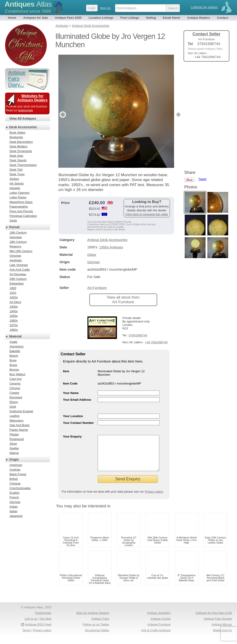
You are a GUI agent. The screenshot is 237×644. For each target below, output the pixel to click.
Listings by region (204, 7)
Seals (13, 220)
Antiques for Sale (36, 18)
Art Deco (15, 302)
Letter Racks (18, 197)
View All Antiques (23, 119)
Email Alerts (172, 18)
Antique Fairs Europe (218, 626)
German (94, 262)
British (14, 479)
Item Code (70, 383)
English (14, 493)
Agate (13, 342)
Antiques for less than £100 (214, 620)
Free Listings (130, 18)
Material (15, 336)
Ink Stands (17, 183)
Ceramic (15, 383)
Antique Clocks (161, 626)
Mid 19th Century (21, 251)
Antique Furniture (159, 631)
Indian (14, 507)
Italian (14, 511)
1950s (14, 316)
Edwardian (17, 283)
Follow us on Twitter (96, 631)
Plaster (14, 434)
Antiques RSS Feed (38, 631)
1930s (14, 307)
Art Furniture (97, 288)
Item (66, 371)
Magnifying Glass (21, 202)
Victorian (15, 256)
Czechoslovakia (20, 488)
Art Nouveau (18, 274)
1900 (13, 288)
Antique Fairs (100, 626)
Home (12, 18)
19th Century (18, 242)
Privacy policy (154, 499)
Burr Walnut (17, 374)
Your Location (73, 416)
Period (14, 227)
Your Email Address (77, 400)
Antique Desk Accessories (107, 240)
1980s (14, 330)
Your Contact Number (78, 423)
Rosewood (17, 439)
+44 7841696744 (156, 342)
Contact (222, 18)
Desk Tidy (16, 170)
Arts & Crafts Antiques (156, 637)
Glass (92, 255)
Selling (151, 18)
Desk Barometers (21, 142)
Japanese (16, 516)
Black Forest (18, 474)
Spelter (14, 448)
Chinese (15, 483)
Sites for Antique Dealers (93, 620)
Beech (14, 356)
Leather (15, 416)
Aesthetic (16, 260)
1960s (14, 320)
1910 (13, 293)
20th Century (18, 279)
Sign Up (105, 8)
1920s (14, 297)
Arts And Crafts (20, 270)
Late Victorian (19, 265)
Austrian (15, 470)
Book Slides (17, 133)
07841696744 (138, 335)
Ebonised (16, 397)
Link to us (31, 626)
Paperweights (19, 207)
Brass (13, 365)
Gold (13, 407)
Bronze (14, 370)
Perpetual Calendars (23, 216)
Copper (14, 393)
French (14, 497)
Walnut (14, 453)
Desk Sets (16, 156)
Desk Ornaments (21, 151)
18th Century (18, 233)
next (170, 115)
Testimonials (43, 620)
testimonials (26, 110)
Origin (14, 460)
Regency (15, 246)
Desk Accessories (23, 127)
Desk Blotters (18, 146)
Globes (14, 179)
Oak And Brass (20, 425)
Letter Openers (20, 193)
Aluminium (17, 346)
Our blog (46, 626)
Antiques (28, 4)
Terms (27, 637)
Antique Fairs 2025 (68, 18)
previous (62, 115)
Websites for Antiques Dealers (33, 98)
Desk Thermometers (23, 165)
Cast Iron (16, 379)
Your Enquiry (72, 436)
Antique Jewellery (159, 620)
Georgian (16, 237)
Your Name (71, 393)
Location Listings (101, 18)
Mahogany (17, 420)
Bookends (16, 137)
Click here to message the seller (147, 214)
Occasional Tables (97, 637)
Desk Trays (17, 174)
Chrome (15, 388)
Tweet (202, 73)
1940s (14, 311)
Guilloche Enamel (21, 411)
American (16, 465)
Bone (13, 360)
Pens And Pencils (21, 211)
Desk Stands (18, 160)
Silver (13, 444)
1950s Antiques (111, 247)
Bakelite (15, 351)
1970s (14, 325)
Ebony (14, 402)
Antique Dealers (199, 18)
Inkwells (15, 188)
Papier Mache (19, 430)
